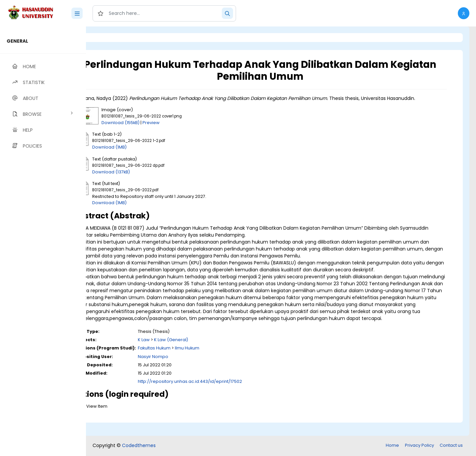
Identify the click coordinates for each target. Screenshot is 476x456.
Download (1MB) (144, 154)
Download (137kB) (146, 179)
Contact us (451, 446)
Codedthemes (139, 446)
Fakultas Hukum (189, 362)
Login (114, 38)
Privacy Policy (419, 446)
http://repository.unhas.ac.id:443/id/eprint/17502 (225, 395)
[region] (43, 241)
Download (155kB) (156, 130)
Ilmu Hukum (222, 362)
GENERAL (17, 41)
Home (392, 446)
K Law (179, 354)
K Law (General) (206, 354)
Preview (186, 130)
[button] (464, 13)
